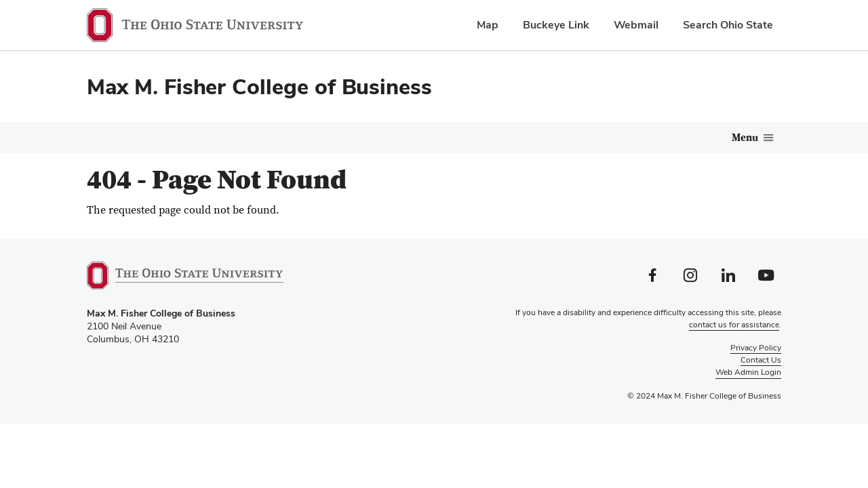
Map (488, 25)
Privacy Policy (756, 348)
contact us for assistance (734, 325)
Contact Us (761, 360)
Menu (745, 138)
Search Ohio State (728, 25)
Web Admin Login (748, 372)
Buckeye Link (556, 25)
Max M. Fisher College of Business (259, 86)
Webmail (636, 25)
